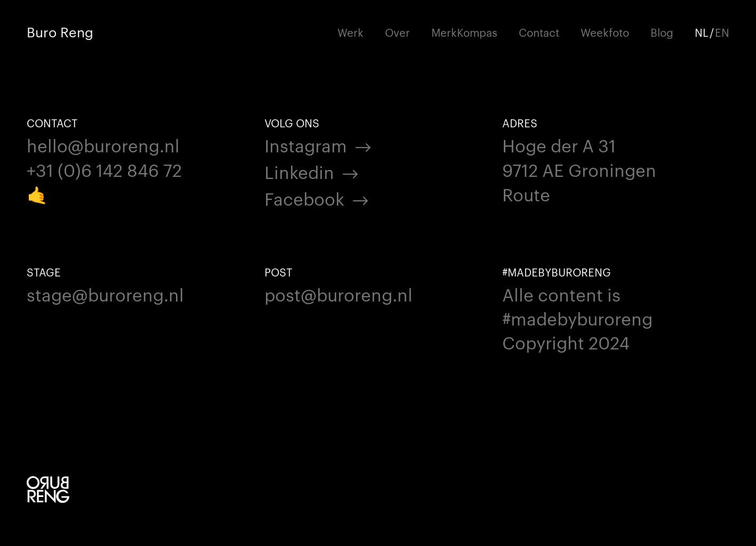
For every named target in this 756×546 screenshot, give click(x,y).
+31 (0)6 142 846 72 (104, 169)
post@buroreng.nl (339, 294)
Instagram (306, 145)
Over (397, 32)
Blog (662, 32)
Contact (539, 32)
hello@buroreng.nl (103, 145)
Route (526, 194)
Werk (351, 32)
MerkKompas (464, 32)
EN (722, 32)
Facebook (304, 198)
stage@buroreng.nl (105, 294)
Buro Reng (60, 32)
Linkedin (299, 171)
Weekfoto (605, 32)
